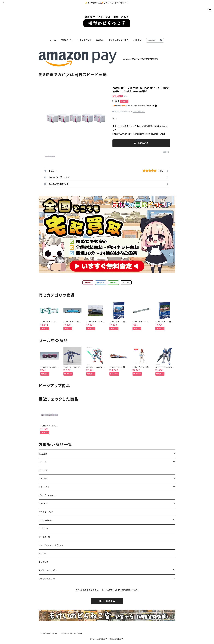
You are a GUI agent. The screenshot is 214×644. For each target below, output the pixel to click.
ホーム (53, 40)
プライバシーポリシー (49, 634)
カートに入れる (141, 143)
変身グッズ (43, 562)
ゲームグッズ (44, 537)
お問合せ (137, 40)
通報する (166, 152)
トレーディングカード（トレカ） (51, 545)
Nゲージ (43, 462)
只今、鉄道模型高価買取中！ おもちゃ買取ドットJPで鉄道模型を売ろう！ (107, 590)
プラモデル (43, 479)
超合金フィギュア (46, 512)
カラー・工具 (44, 487)
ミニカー (43, 554)
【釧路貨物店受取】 (47, 579)
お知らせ (100, 40)
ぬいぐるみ (43, 529)
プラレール (43, 470)
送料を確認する (139, 112)
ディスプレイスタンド (48, 495)
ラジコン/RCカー (46, 520)
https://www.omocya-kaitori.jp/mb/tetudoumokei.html (139, 134)
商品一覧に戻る (107, 601)
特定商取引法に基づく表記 (72, 634)
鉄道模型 (43, 454)
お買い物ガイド (84, 40)
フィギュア (43, 504)
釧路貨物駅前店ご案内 (118, 40)
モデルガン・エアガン (48, 570)
